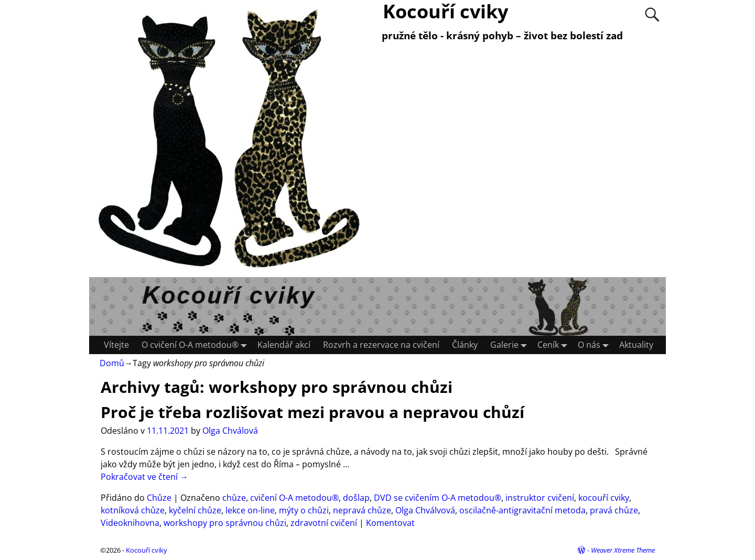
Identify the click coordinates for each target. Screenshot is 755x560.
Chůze (159, 498)
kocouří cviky (604, 498)
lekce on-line (250, 510)
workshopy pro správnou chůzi (225, 523)
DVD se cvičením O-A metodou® (438, 498)
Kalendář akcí (284, 345)
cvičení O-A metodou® (294, 498)
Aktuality (636, 345)
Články (465, 345)
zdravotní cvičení (324, 523)
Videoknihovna (130, 523)
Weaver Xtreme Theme (623, 550)
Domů (112, 363)
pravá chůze (614, 510)
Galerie (511, 345)
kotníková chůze (133, 510)
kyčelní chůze (195, 510)
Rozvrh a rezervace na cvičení (381, 345)
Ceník (554, 345)
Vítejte (116, 345)
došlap (356, 498)
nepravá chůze (362, 510)
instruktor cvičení (540, 498)
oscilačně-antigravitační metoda (522, 510)
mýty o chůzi (304, 510)
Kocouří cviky (147, 550)
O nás (595, 345)
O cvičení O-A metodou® (196, 345)
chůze (234, 498)
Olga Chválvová (425, 510)
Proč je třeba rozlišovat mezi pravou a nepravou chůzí (312, 412)
